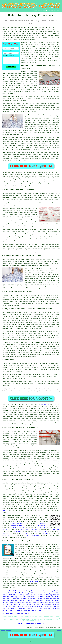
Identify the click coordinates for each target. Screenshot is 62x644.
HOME (34, 11)
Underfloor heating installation (14, 404)
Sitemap (3, 630)
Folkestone (45, 404)
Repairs (34, 591)
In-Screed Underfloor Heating (18, 591)
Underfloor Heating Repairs (49, 591)
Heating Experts (37, 611)
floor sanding (41, 526)
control (15, 108)
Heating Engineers (44, 605)
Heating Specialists (9, 593)
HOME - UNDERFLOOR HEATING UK (31, 624)
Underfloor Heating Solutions (23, 599)
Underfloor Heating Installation (22, 595)
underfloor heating (53, 56)
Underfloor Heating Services (48, 595)
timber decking (17, 526)
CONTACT (50, 11)
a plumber (41, 524)
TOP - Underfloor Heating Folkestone (15, 614)
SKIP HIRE (18, 531)
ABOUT (44, 11)
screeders (26, 533)
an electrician (40, 531)
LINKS (39, 11)
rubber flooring (18, 528)
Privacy (59, 630)
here (3, 511)
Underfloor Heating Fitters (13, 601)
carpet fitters (17, 524)
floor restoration (33, 535)
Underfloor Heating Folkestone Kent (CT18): (20, 28)
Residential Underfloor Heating (31, 607)
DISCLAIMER (57, 11)
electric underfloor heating (34, 568)
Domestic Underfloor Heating (20, 603)
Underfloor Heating (35, 597)
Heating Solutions (35, 609)
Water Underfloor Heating (40, 593)
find (8, 483)
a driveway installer (29, 529)
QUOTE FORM (34, 582)
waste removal (7, 535)
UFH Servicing (24, 593)
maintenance (37, 119)
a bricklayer (56, 529)
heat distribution (34, 89)
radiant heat (25, 153)
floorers (42, 528)
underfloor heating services (49, 414)
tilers (45, 533)
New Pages (9, 630)
